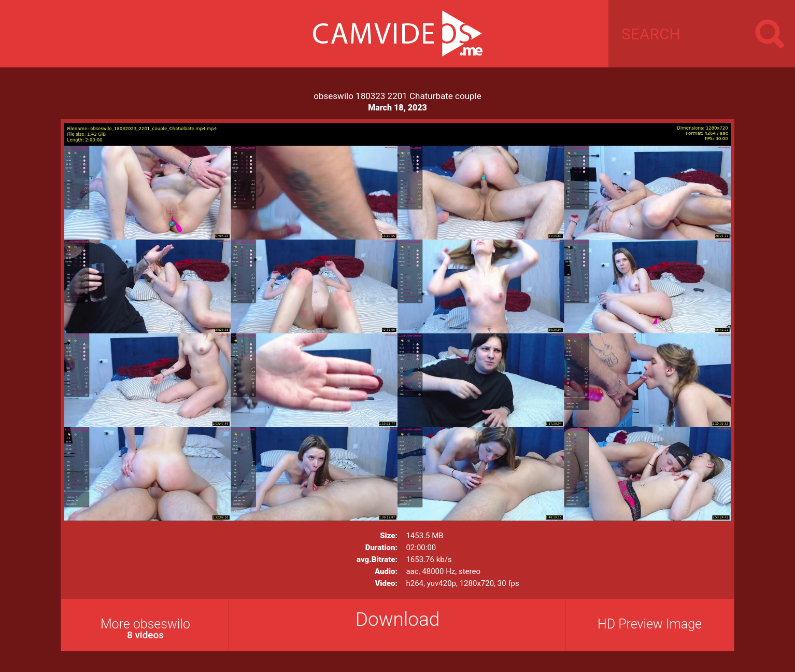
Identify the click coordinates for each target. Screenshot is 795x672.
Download (398, 619)
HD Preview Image (650, 624)
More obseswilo (145, 629)
